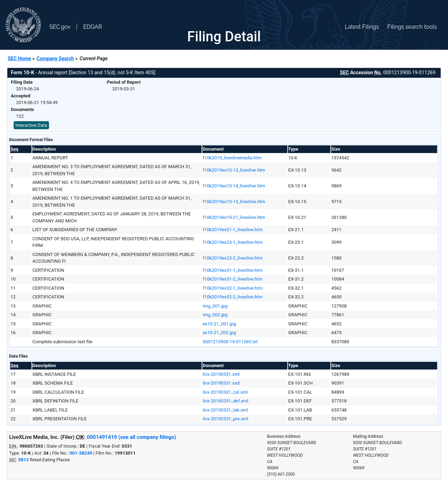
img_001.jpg (215, 306)
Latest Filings (362, 27)
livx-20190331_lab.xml (225, 410)
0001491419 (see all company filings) (131, 437)
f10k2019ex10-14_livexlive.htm (234, 186)
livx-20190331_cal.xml (225, 392)
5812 (23, 460)
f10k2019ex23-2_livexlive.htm (233, 258)
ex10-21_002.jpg (219, 333)
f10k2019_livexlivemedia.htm (232, 158)
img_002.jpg (215, 315)
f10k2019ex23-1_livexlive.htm (233, 242)
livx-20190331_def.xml (225, 401)
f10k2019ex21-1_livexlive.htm (233, 230)
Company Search (55, 58)
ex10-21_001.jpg (219, 324)
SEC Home (19, 58)
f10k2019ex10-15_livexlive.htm (234, 202)
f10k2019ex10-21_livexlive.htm (234, 217)
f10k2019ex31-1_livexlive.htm (233, 270)
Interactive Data (31, 125)
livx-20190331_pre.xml (225, 419)
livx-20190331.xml (221, 374)
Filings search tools (412, 27)
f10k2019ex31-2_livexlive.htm (233, 279)
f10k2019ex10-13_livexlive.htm (234, 170)
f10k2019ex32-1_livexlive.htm (233, 288)
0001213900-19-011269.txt (230, 342)
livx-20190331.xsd (221, 383)
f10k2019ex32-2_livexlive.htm (233, 297)
